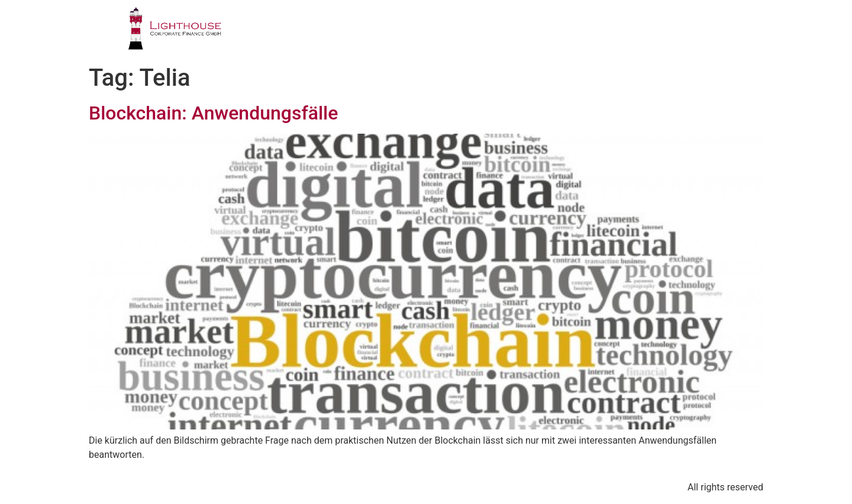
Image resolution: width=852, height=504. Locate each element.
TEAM (509, 32)
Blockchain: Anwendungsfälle (213, 113)
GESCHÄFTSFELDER (422, 32)
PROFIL (330, 32)
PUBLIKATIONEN (590, 32)
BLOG (671, 32)
